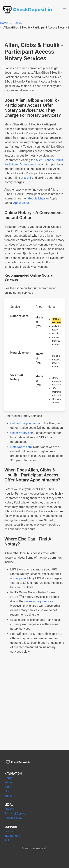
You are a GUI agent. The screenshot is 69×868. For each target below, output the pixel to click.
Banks (18, 23)
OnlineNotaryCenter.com (26, 423)
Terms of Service (15, 814)
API (7, 840)
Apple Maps (21, 203)
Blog (7, 791)
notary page (18, 578)
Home (4, 23)
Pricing (9, 782)
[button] (64, 8)
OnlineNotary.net (21, 433)
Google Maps (37, 198)
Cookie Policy (13, 818)
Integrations (12, 836)
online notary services (39, 601)
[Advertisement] (34, 706)
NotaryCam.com (21, 447)
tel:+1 (28, 178)
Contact (10, 831)
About (8, 787)
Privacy (9, 809)
